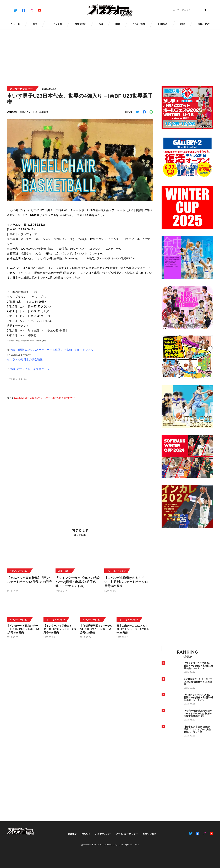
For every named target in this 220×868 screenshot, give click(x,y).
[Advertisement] (110, 56)
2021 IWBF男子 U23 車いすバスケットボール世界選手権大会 (44, 401)
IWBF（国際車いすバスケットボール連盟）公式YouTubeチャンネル (51, 353)
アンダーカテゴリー (21, 89)
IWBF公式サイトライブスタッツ (30, 373)
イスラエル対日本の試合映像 (25, 363)
